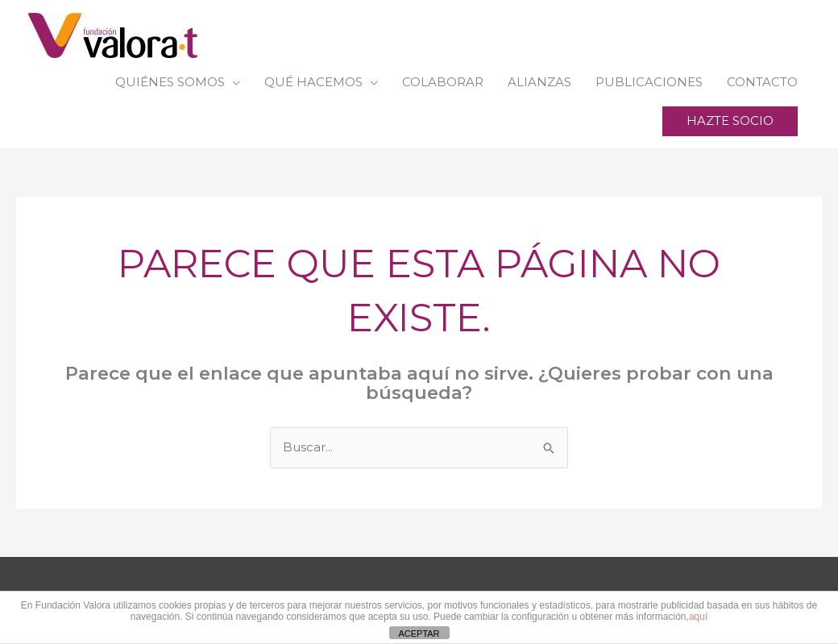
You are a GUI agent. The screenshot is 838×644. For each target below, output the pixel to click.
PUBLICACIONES (649, 82)
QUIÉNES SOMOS (170, 82)
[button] (730, 121)
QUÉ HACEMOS (313, 82)
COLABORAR (443, 82)
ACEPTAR (419, 634)
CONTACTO (762, 82)
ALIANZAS (539, 82)
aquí (698, 617)
